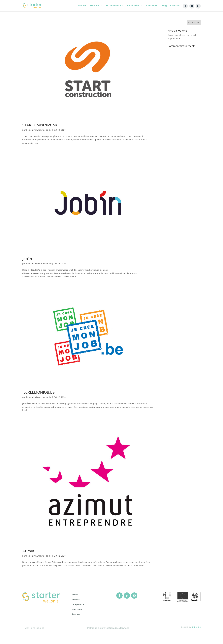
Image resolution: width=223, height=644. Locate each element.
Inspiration (77, 609)
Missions (76, 600)
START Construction (40, 125)
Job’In (27, 259)
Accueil (75, 595)
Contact (76, 614)
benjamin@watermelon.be (39, 130)
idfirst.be (196, 627)
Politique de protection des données (108, 628)
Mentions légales (34, 628)
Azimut (28, 551)
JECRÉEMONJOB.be (38, 392)
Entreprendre (78, 604)
